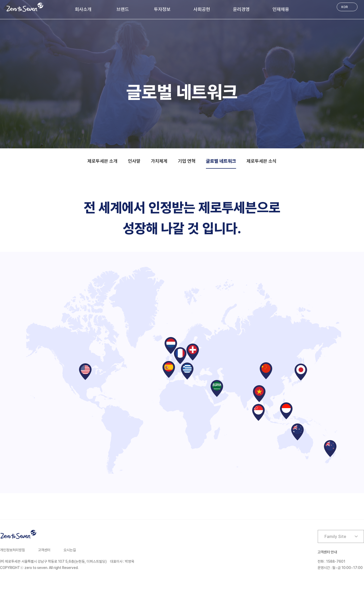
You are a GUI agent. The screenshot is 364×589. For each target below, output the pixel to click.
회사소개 (76, 19)
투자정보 (159, 19)
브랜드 (117, 19)
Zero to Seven (25, 7)
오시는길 (70, 550)
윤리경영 (245, 19)
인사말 (134, 161)
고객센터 (44, 550)
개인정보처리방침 (12, 550)
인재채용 (288, 19)
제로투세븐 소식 (262, 161)
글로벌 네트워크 (221, 161)
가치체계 (159, 161)
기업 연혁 (187, 161)
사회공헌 (202, 19)
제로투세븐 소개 (102, 161)
